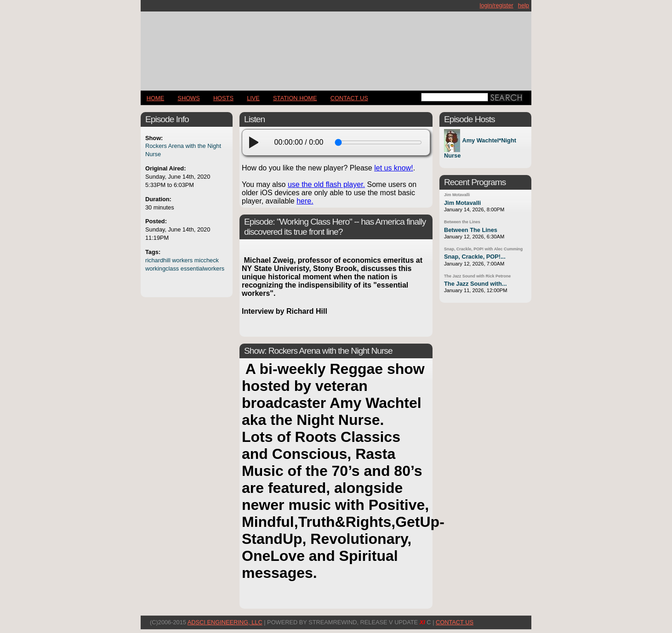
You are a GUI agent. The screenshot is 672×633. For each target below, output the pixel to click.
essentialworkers (202, 268)
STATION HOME (295, 98)
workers (182, 260)
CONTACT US (349, 98)
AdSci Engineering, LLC (225, 622)
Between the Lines (462, 222)
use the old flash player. (326, 184)
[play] (256, 142)
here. (305, 201)
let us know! (393, 168)
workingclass (162, 268)
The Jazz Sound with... (476, 284)
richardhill (158, 260)
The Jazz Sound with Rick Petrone (477, 276)
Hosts (223, 98)
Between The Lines (471, 230)
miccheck (207, 260)
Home (155, 98)
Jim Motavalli (457, 195)
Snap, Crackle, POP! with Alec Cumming (483, 249)
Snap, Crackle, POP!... (475, 257)
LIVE (253, 98)
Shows (188, 98)
